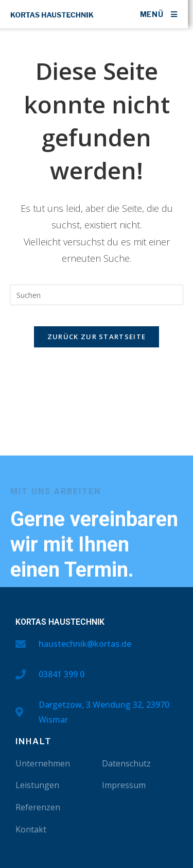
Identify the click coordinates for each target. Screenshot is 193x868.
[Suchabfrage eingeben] (97, 295)
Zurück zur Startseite (97, 337)
